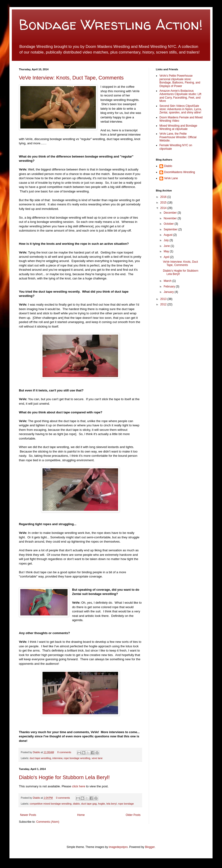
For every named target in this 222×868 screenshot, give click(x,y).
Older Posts (133, 815)
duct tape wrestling (40, 758)
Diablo (37, 752)
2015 (164, 203)
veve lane (97, 758)
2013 (164, 299)
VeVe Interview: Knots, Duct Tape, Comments (71, 78)
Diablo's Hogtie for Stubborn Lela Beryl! (64, 777)
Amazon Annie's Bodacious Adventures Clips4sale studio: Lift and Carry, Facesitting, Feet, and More (180, 96)
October (169, 224)
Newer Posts (28, 815)
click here (79, 786)
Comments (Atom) (48, 822)
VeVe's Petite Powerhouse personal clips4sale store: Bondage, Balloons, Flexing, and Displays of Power (180, 81)
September (171, 229)
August (169, 235)
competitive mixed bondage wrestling (51, 804)
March (168, 281)
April (167, 257)
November (171, 218)
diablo (76, 804)
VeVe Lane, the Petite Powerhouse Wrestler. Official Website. (178, 137)
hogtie (101, 804)
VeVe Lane (171, 178)
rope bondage (126, 804)
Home (81, 815)
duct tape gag (89, 804)
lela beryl (112, 804)
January (169, 292)
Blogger (150, 847)
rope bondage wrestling (77, 758)
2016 (164, 197)
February (170, 287)
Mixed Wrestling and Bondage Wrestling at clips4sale (178, 127)
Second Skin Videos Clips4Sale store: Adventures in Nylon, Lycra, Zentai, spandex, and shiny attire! (181, 109)
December (171, 213)
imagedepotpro (118, 847)
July (167, 240)
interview (57, 758)
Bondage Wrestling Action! (111, 25)
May (167, 251)
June (167, 246)
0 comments (64, 752)
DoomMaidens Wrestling (180, 172)
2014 (164, 208)
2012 (164, 304)
